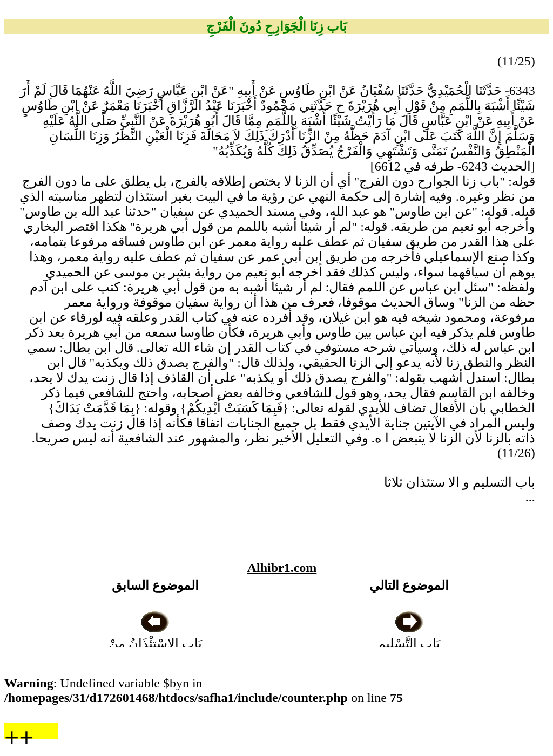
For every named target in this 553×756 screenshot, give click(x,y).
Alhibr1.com (282, 568)
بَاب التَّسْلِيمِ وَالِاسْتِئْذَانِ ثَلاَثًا (409, 644)
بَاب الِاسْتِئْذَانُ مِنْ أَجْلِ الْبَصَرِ (155, 644)
